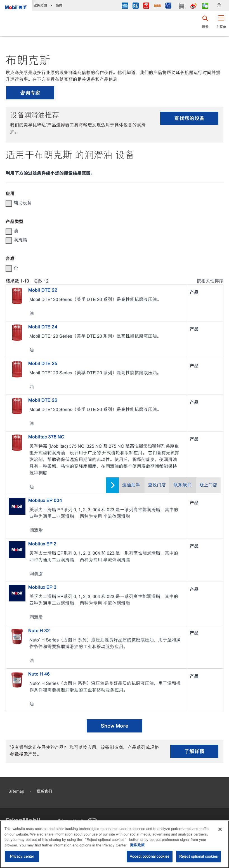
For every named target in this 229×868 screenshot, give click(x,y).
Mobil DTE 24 (43, 327)
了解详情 (194, 751)
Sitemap (16, 791)
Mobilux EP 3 (42, 587)
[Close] (220, 829)
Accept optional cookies (150, 856)
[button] (221, 24)
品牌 (59, 5)
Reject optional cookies (199, 856)
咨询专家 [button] (30, 93)
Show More (114, 726)
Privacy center (22, 856)
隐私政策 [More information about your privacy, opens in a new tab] (137, 845)
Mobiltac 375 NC (46, 437)
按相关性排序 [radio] (210, 281)
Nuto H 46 (39, 674)
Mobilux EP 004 (45, 500)
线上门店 (208, 485)
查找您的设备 (189, 118)
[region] (114, 844)
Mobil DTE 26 (43, 400)
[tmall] (136, 6)
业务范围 (40, 5)
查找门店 (157, 485)
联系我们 (183, 485)
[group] (112, 203)
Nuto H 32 (39, 631)
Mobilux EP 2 (42, 544)
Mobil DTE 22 (43, 290)
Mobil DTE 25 (43, 363)
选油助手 (131, 485)
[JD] (146, 6)
